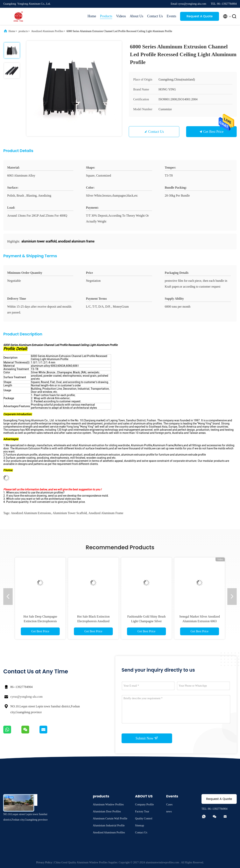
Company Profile (145, 805)
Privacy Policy (44, 862)
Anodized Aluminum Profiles (47, 31)
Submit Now (147, 738)
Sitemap (140, 826)
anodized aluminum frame (106, 513)
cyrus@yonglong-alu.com (26, 697)
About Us (137, 16)
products (23, 31)
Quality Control (144, 819)
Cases (169, 805)
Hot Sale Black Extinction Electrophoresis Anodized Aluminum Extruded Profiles (93, 621)
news (169, 812)
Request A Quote (200, 16)
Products (106, 16)
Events (171, 16)
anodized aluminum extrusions (31, 513)
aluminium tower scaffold (70, 513)
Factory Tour (142, 812)
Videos (121, 16)
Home (92, 16)
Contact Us (155, 16)
